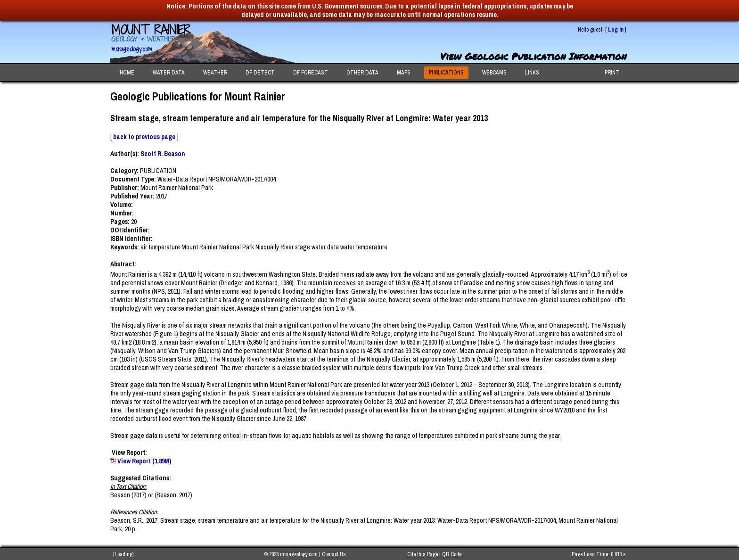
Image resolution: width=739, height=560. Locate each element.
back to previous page (144, 137)
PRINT (612, 73)
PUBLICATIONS (446, 73)
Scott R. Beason (163, 154)
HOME (127, 73)
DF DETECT (260, 73)
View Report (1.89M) (144, 461)
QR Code (452, 554)
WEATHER (215, 73)
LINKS (532, 73)
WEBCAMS (494, 73)
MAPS (404, 73)
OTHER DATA (362, 73)
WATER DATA (169, 73)
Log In (616, 30)
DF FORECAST (311, 73)
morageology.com (132, 49)
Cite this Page (423, 554)
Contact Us (334, 554)
